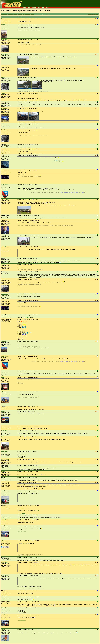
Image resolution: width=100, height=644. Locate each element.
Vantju (3, 155)
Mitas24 (3, 471)
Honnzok (3, 264)
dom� (24, 8)
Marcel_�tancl (5, 54)
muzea (43, 7)
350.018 (27, 508)
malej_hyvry (4, 491)
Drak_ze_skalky (5, 199)
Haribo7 (3, 526)
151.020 (38, 511)
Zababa (3, 629)
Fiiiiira (3, 377)
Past (2, 541)
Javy (2, 437)
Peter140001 (4, 341)
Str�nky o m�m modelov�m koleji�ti (26, 122)
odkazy (38, 7)
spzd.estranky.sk (21, 348)
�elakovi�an (4, 294)
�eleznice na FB (22, 532)
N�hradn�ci (21, 225)
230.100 (3, 25)
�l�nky (34, 8)
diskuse (29, 7)
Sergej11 (3, 77)
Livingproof (4, 108)
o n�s (48, 8)
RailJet (3, 371)
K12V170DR (4, 431)
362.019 (23, 513)
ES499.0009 (4, 39)
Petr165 (3, 93)
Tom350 (3, 411)
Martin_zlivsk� (5, 185)
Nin (2, 170)
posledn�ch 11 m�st (34, 359)
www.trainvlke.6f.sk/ (35, 346)
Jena (2, 19)
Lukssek (3, 392)
